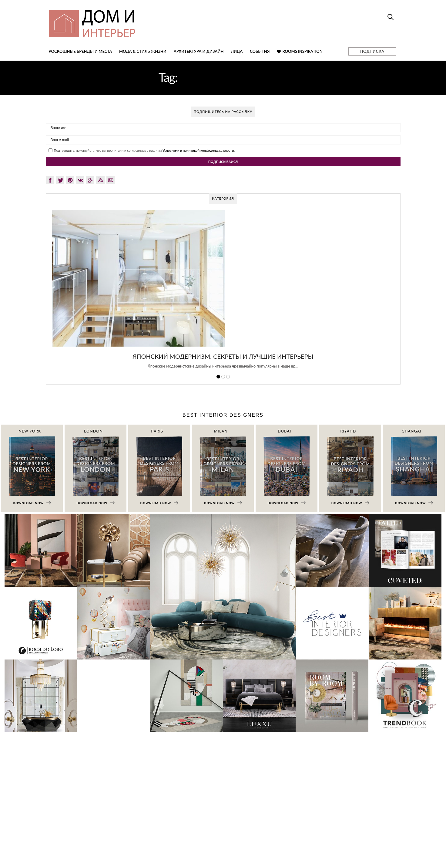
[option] (223, 293)
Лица (237, 51)
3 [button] (228, 377)
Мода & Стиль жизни (143, 51)
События (260, 51)
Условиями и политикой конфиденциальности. (199, 150)
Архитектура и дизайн (199, 51)
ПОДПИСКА (372, 51)
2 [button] (223, 377)
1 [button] (218, 377)
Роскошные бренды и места (80, 51)
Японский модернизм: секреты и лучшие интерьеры (223, 356)
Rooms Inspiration (300, 51)
